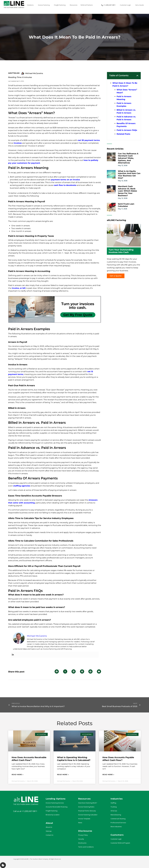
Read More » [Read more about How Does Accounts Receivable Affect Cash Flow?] (17, 774)
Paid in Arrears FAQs (127, 130)
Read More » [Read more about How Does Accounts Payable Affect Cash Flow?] (108, 774)
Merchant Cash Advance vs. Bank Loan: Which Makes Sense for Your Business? (127, 191)
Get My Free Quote (78, 315)
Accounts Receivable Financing (57, 807)
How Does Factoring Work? (88, 803)
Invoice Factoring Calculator (88, 815)
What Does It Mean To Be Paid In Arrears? (125, 84)
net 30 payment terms (89, 140)
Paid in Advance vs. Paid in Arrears (126, 118)
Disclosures (82, 843)
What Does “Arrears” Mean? (127, 91)
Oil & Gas (114, 811)
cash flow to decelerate (65, 185)
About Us (49, 827)
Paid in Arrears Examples (124, 105)
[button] (57, 671)
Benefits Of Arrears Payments (126, 125)
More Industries (116, 827)
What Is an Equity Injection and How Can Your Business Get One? (129, 175)
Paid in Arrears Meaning (124, 98)
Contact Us (50, 835)
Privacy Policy (83, 835)
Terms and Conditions (86, 847)
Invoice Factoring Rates (86, 807)
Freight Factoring (52, 811)
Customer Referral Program (120, 843)
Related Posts (123, 134)
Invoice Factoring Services (55, 803)
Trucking (114, 807)
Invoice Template (84, 819)
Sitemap (49, 831)
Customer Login (116, 839)
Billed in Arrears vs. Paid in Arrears (126, 111)
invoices (18, 143)
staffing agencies (22, 486)
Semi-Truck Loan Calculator (126, 205)
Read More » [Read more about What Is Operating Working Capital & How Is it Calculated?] (63, 774)
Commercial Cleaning (118, 819)
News (80, 823)
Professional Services (118, 823)
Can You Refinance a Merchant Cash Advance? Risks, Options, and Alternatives (128, 158)
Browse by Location (53, 815)
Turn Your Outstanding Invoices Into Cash (121, 251)
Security (81, 839)
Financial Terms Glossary (87, 811)
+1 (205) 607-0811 (29, 811)
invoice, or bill (19, 288)
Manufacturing (116, 815)
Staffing (113, 803)
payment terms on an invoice (65, 180)
